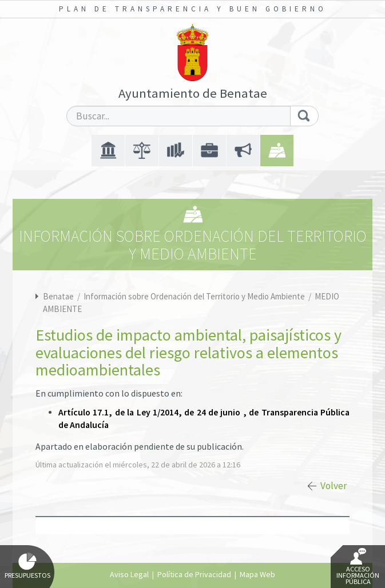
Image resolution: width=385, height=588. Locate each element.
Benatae (58, 296)
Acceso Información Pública (358, 567)
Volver (334, 486)
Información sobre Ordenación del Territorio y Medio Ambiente (195, 296)
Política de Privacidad (194, 574)
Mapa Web (257, 574)
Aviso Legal (129, 574)
